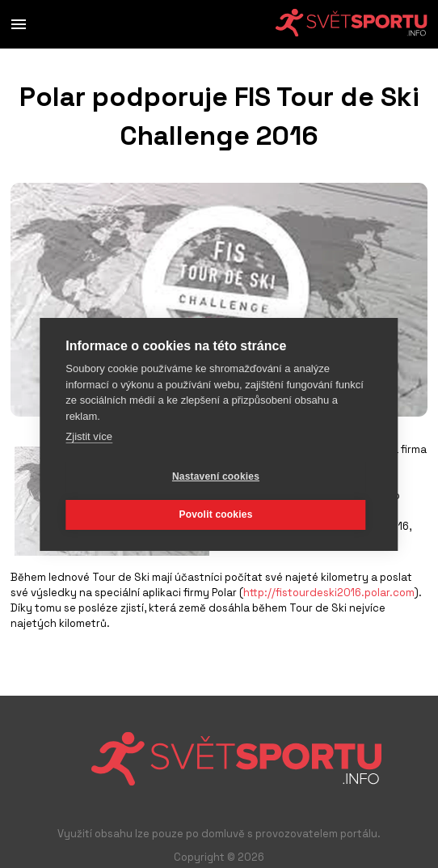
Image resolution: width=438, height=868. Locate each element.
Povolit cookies (215, 514)
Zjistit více (89, 436)
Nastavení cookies (216, 476)
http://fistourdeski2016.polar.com (329, 593)
